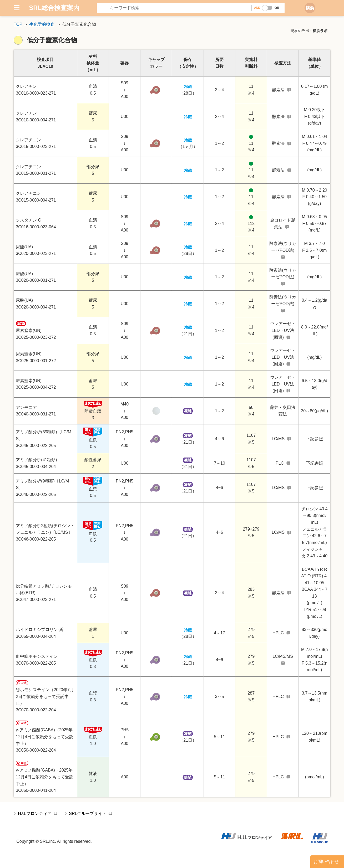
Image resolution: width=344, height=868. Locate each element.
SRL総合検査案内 (54, 8)
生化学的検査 (42, 24)
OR (277, 8)
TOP (18, 24)
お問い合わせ (326, 862)
